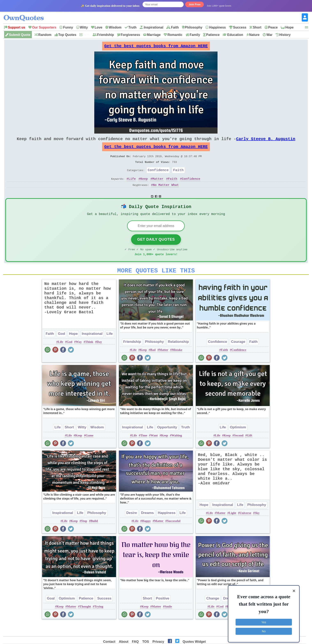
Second (239, 448)
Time (144, 448)
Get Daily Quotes (156, 250)
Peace (273, 27)
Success (240, 27)
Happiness (217, 27)
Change (213, 611)
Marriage (154, 35)
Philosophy (193, 27)
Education (235, 35)
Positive (163, 611)
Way (79, 355)
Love (98, 27)
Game (89, 448)
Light (233, 526)
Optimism (238, 440)
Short (257, 27)
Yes (264, 620)
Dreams (147, 526)
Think (89, 355)
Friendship (106, 35)
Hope (289, 27)
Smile (168, 619)
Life (132, 187)
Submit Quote (20, 35)
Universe (245, 526)
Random (45, 35)
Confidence (158, 177)
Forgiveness (130, 35)
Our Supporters (44, 27)
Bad (153, 363)
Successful (174, 534)
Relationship (178, 355)
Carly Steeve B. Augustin (266, 142)
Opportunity (167, 440)
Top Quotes (67, 35)
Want (154, 448)
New (86, 35)
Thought (85, 619)
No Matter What (166, 193)
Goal (51, 611)
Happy (146, 534)
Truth (132, 27)
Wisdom (115, 27)
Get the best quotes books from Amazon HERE (156, 47)
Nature (254, 35)
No (264, 629)
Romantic (175, 35)
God (61, 347)
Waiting (177, 448)
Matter (158, 187)
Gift (250, 448)
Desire (132, 526)
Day (99, 355)
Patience (213, 35)
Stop (84, 534)
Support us (16, 27)
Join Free (195, 4)
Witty (84, 27)
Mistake (177, 363)
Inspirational (154, 27)
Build (94, 534)
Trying (99, 619)
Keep (144, 187)
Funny (68, 27)
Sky (257, 526)
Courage (238, 355)
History (285, 35)
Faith (175, 27)
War (269, 35)
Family (195, 35)
